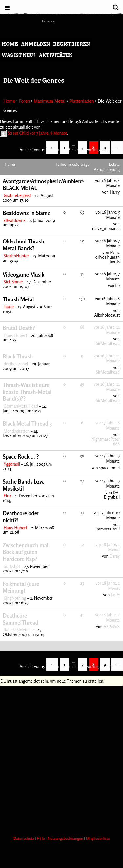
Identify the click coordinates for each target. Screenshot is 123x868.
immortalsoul (108, 529)
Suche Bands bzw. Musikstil (23, 485)
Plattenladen (82, 101)
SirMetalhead (108, 343)
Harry (115, 192)
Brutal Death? (19, 328)
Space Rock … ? (21, 457)
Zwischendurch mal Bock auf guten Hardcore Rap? (25, 552)
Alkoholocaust (107, 315)
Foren (24, 101)
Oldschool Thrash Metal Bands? (23, 245)
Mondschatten (17, 431)
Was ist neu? (19, 55)
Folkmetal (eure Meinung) (21, 587)
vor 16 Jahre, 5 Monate (108, 215)
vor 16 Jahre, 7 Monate (108, 243)
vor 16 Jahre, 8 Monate (107, 301)
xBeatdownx (14, 220)
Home (10, 44)
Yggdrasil (12, 464)
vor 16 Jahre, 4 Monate (107, 183)
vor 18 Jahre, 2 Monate (108, 617)
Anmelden (35, 44)
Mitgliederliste (98, 838)
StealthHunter (16, 256)
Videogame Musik (23, 274)
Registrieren (72, 44)
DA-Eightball (112, 495)
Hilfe (41, 838)
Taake (9, 307)
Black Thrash (18, 356)
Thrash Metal (18, 299)
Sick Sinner (13, 282)
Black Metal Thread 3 (27, 424)
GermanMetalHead (21, 406)
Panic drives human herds (108, 257)
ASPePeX (112, 627)
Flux (7, 496)
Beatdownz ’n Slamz (26, 213)
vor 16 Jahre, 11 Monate (107, 330)
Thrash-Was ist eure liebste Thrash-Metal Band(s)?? (27, 392)
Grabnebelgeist (17, 195)
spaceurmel (109, 468)
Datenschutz (24, 838)
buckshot (12, 566)
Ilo (117, 285)
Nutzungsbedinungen (66, 838)
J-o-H (115, 595)
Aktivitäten (56, 55)
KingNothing (15, 598)
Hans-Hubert (15, 335)
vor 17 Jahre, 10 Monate (107, 515)
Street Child (18, 133)
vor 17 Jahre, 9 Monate (108, 458)
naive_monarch (106, 228)
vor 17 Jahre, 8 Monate (108, 425)
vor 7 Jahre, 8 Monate (49, 133)
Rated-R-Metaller (19, 630)
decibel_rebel (16, 364)
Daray (115, 556)
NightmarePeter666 (105, 441)
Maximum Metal (50, 101)
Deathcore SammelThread (20, 619)
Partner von (48, 21)
